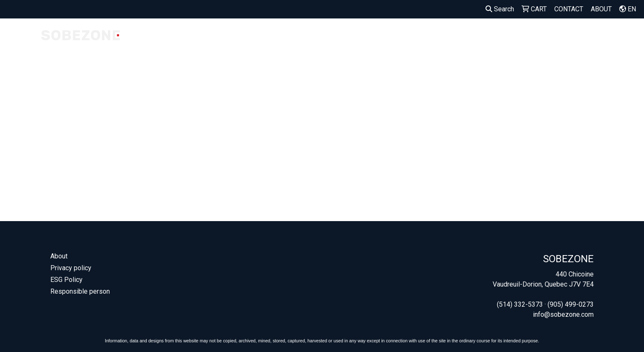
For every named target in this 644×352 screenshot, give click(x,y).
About (59, 256)
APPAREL (424, 37)
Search (500, 9)
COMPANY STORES (180, 42)
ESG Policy (66, 280)
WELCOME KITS (338, 42)
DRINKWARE (502, 37)
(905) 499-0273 (571, 304)
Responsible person (80, 291)
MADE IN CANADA (234, 42)
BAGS (461, 37)
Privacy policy (71, 268)
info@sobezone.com (563, 314)
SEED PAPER (380, 42)
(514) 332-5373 (520, 304)
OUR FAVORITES (291, 42)
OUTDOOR (550, 37)
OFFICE (590, 37)
